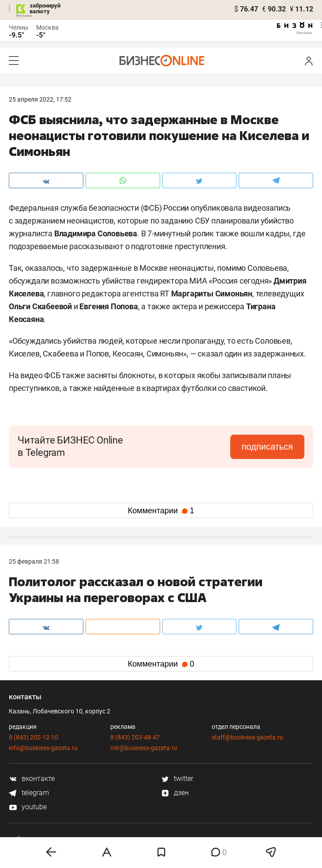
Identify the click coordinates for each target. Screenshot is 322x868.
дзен (175, 793)
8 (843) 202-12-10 (34, 737)
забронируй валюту (45, 8)
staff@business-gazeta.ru (247, 737)
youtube (28, 807)
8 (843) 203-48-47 (135, 737)
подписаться (267, 447)
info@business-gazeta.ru (43, 748)
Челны (19, 27)
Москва (47, 27)
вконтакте (32, 779)
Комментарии (161, 511)
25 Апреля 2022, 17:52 (40, 99)
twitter (177, 779)
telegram (29, 793)
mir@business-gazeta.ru (144, 748)
